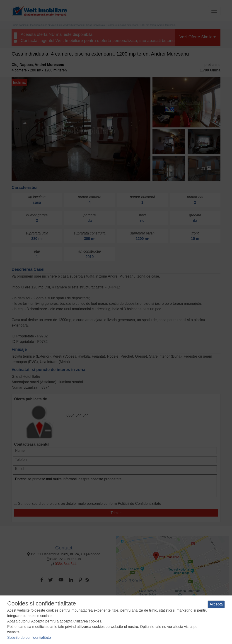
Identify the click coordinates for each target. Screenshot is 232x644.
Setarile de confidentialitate (29, 638)
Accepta (216, 604)
